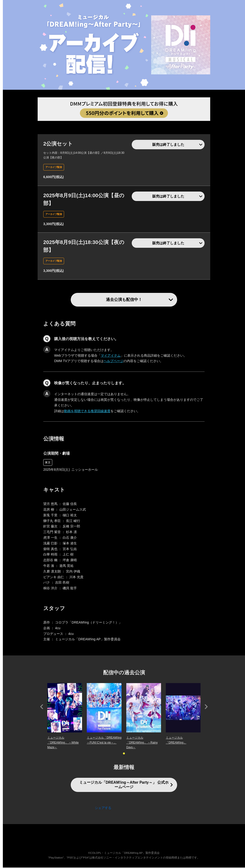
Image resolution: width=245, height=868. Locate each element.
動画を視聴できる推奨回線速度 (87, 411)
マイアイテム (111, 356)
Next (206, 707)
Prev (42, 707)
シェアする (103, 808)
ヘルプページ (114, 362)
